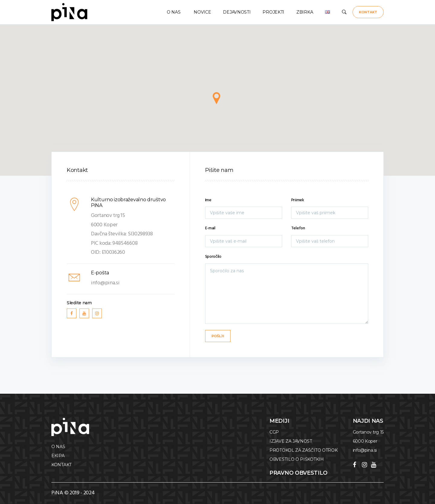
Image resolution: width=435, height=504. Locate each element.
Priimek (298, 200)
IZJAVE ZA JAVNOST (291, 441)
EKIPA (58, 456)
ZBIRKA (305, 12)
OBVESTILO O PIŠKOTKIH (297, 459)
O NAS (173, 12)
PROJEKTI (273, 12)
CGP (274, 432)
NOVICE (202, 12)
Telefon (298, 228)
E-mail (210, 228)
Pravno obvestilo (298, 473)
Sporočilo (213, 257)
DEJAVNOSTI (237, 12)
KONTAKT (368, 12)
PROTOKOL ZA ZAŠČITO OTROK (304, 450)
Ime (208, 200)
